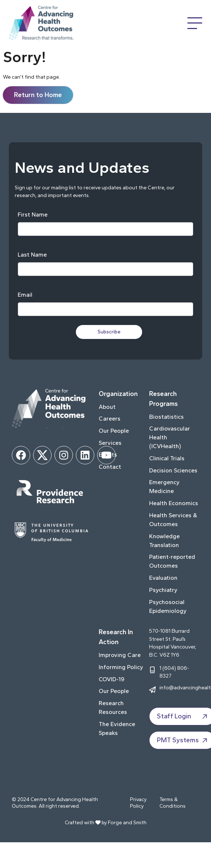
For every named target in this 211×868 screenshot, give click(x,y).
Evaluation (163, 578)
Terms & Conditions (173, 803)
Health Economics (174, 503)
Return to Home (38, 95)
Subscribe (109, 332)
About (107, 407)
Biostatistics (166, 417)
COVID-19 (112, 679)
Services (110, 443)
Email (25, 295)
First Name (33, 215)
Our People (114, 431)
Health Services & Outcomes (173, 520)
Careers (110, 419)
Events (108, 455)
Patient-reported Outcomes (172, 561)
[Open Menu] (195, 23)
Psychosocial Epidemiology (168, 606)
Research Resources (113, 708)
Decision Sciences (173, 470)
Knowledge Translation (164, 541)
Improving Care (120, 655)
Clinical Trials (167, 458)
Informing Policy (121, 667)
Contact (110, 467)
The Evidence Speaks (117, 728)
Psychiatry (163, 590)
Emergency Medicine (164, 487)
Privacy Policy (138, 803)
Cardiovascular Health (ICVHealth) (170, 437)
